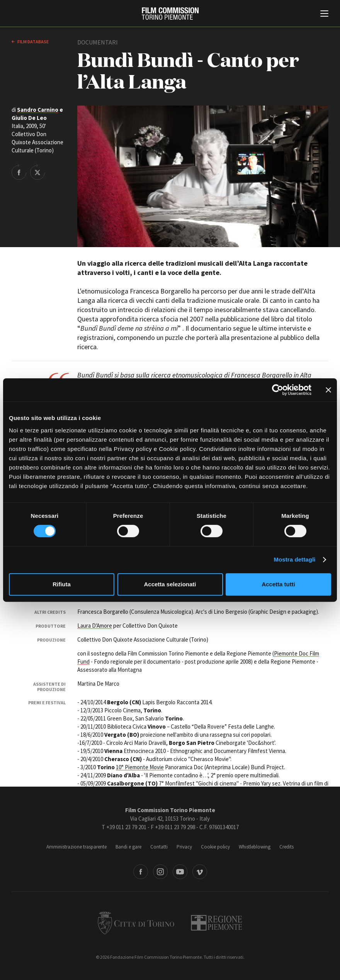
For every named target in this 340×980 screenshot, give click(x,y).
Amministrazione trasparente (76, 847)
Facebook (141, 872)
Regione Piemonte (217, 923)
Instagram (160, 872)
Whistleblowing (255, 847)
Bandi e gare (128, 847)
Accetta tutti (278, 584)
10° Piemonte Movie (140, 767)
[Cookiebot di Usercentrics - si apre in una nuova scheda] (278, 390)
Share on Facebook (19, 172)
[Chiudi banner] (328, 390)
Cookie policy (215, 847)
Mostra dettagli (294, 559)
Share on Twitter (37, 172)
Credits (286, 847)
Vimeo (200, 872)
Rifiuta (62, 584)
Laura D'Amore (95, 626)
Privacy (184, 847)
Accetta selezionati (170, 584)
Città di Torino (136, 923)
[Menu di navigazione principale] (324, 14)
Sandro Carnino (38, 110)
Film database (33, 42)
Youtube (180, 872)
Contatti (159, 847)
